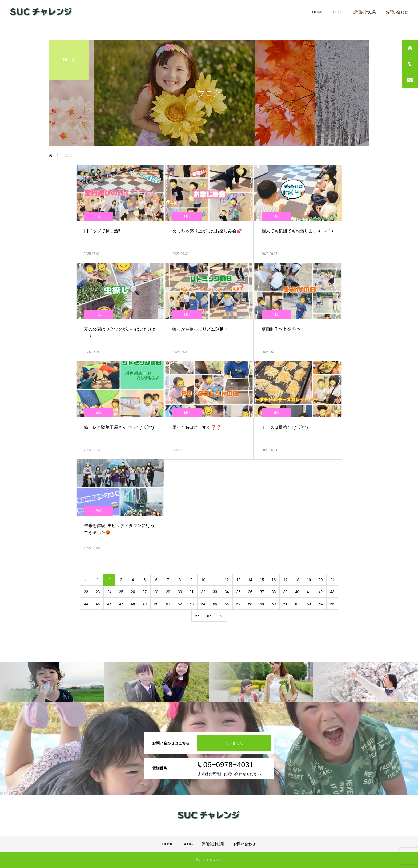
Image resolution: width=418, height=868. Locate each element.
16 (274, 580)
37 (262, 592)
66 (198, 616)
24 (110, 592)
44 (86, 604)
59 (262, 604)
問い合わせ (234, 743)
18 (297, 580)
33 (215, 592)
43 (332, 592)
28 (156, 592)
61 (286, 604)
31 (192, 592)
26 (133, 592)
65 (332, 604)
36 (250, 592)
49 (145, 604)
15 (262, 580)
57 (239, 604)
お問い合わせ (397, 12)
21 (332, 580)
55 (215, 604)
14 (250, 580)
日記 (98, 216)
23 (98, 592)
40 (297, 592)
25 (121, 592)
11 (215, 580)
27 (145, 592)
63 (309, 604)
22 (86, 592)
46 (110, 604)
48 (133, 604)
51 (168, 604)
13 (239, 580)
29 (168, 592)
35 (239, 592)
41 (309, 592)
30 (180, 592)
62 (297, 604)
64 (321, 604)
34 (227, 592)
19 (309, 580)
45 (98, 604)
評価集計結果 (365, 12)
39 (286, 592)
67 (209, 616)
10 (203, 580)
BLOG (338, 12)
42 (321, 592)
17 (286, 580)
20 (321, 580)
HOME (318, 12)
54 (203, 604)
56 (227, 604)
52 (180, 604)
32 (203, 592)
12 (227, 580)
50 (156, 604)
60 (274, 604)
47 (121, 604)
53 (192, 604)
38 (274, 592)
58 (250, 604)
